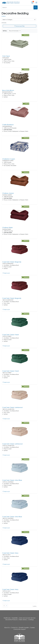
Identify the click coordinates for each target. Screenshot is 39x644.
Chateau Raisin (7, 228)
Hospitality (15, 618)
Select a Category (7, 20)
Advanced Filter (19, 26)
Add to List (6, 273)
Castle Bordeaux (8, 125)
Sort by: (5, 31)
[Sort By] (15, 31)
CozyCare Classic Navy (10, 553)
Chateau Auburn (8, 193)
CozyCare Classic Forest (11, 335)
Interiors (4, 16)
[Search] (36, 7)
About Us (7, 628)
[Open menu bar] (36, 3)
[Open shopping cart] (32, 3)
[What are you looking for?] (18, 7)
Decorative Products (11, 620)
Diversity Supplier (24, 628)
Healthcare (7, 618)
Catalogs (31, 620)
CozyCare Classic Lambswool (12, 407)
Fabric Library (23, 620)
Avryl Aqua (6, 56)
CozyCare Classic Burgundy (12, 262)
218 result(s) (4, 23)
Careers (32, 628)
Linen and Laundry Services (27, 618)
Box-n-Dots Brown (8, 90)
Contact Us (14, 628)
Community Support (19, 629)
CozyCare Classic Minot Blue (12, 480)
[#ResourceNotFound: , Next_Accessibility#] (7, 606)
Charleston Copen (9, 159)
